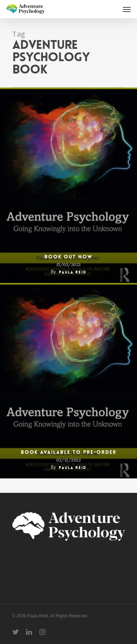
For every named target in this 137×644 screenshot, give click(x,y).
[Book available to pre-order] (68, 381)
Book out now (68, 257)
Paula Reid (73, 272)
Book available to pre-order (69, 452)
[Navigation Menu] (127, 9)
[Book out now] (68, 185)
